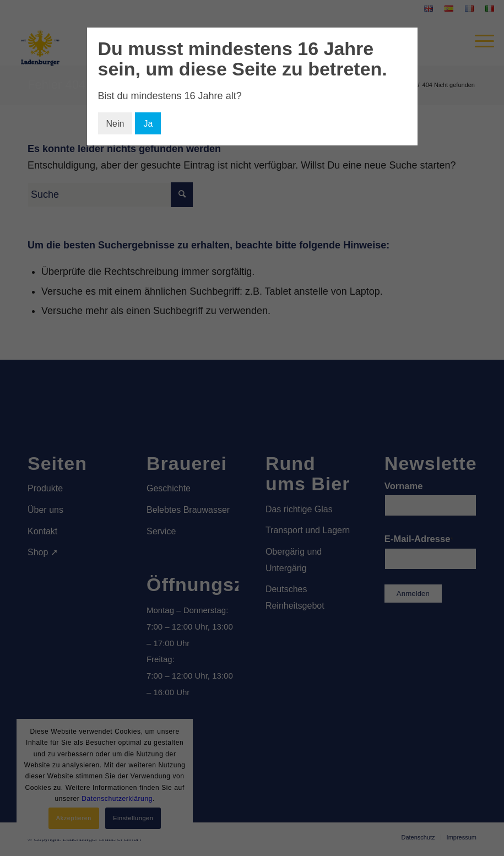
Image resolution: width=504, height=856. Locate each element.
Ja (148, 124)
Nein (115, 124)
